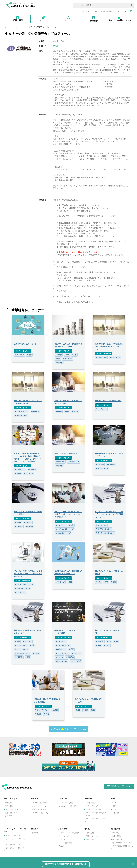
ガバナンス (68, 359)
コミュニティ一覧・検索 (68, 806)
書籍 (114, 806)
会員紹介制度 (90, 833)
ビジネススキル (21, 645)
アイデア (28, 522)
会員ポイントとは (92, 836)
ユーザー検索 (90, 803)
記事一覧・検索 (11, 813)
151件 (55, 46)
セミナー (16, 27)
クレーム (59, 657)
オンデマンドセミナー (23, 351)
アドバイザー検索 (92, 806)
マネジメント (115, 357)
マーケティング (74, 462)
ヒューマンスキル (22, 649)
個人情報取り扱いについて (122, 839)
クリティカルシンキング (65, 529)
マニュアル (28, 474)
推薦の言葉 (90, 839)
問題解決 (32, 470)
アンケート (76, 653)
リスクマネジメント (63, 645)
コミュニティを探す (66, 803)
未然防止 (35, 412)
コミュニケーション (22, 653)
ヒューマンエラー (62, 653)
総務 (58, 359)
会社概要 (35, 833)
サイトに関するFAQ (13, 845)
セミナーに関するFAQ (40, 813)
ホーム (8, 27)
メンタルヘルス (62, 661)
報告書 (59, 355)
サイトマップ (64, 836)
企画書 (59, 412)
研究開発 (59, 363)
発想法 (18, 522)
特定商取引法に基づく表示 (122, 843)
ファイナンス (61, 525)
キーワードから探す (13, 809)
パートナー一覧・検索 (94, 809)
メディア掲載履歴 (65, 843)
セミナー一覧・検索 (39, 803)
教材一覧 (116, 813)
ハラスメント (102, 409)
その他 (115, 809)
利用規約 (116, 833)
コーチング (19, 355)
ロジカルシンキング (63, 533)
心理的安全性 (102, 357)
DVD (114, 803)
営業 (114, 582)
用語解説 (9, 816)
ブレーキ (19, 526)
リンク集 (62, 839)
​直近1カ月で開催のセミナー (42, 809)
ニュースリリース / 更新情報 (69, 833)
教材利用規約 (117, 836)
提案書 (75, 412)
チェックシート (21, 416)
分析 (74, 355)
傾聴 (29, 355)
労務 (99, 645)
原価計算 (100, 641)
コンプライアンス (22, 412)
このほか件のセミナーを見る (68, 729)
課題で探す (9, 806)
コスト (107, 645)
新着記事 (9, 803)
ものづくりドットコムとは (15, 835)
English (61, 846)
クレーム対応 (76, 661)
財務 (67, 355)
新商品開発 (60, 462)
